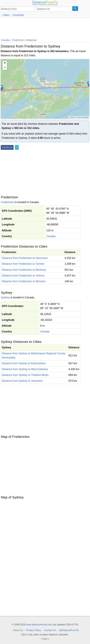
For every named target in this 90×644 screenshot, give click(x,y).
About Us (18, 630)
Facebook (7, 147)
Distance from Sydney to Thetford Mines (25, 375)
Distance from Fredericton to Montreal (24, 270)
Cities (6, 15)
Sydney (5, 297)
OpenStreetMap (83, 117)
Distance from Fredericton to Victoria (23, 276)
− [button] (5, 68)
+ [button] (5, 63)
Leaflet (71, 117)
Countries (18, 15)
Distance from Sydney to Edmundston (24, 363)
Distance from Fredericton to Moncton (24, 281)
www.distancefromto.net (39, 625)
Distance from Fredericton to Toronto (23, 264)
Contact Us (50, 630)
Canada (51, 236)
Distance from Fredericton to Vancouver (25, 258)
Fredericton (8, 202)
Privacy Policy (34, 630)
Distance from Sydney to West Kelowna (25, 369)
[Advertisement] (45, 28)
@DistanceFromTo (69, 630)
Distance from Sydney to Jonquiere (22, 381)
